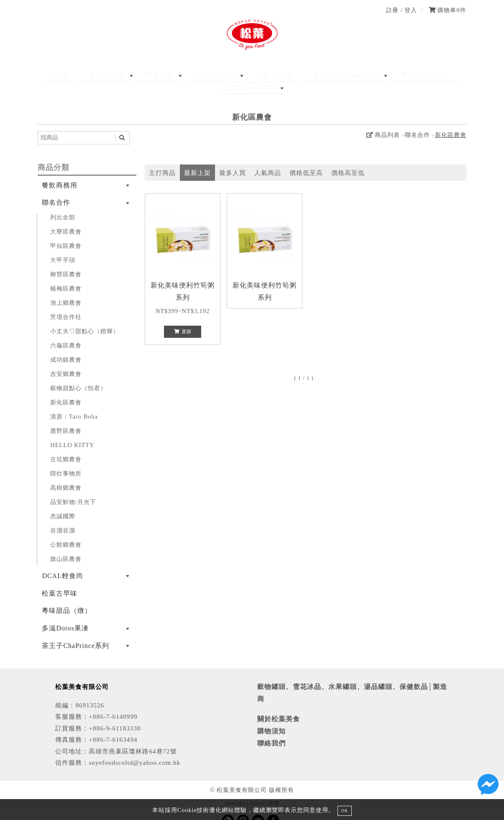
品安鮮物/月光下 (73, 489)
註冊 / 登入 (402, 10)
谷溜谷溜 (63, 518)
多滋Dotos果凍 (432, 75)
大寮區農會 (66, 219)
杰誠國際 (63, 504)
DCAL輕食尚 (185, 75)
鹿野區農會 (66, 418)
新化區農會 (451, 122)
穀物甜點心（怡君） (78, 375)
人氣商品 (268, 160)
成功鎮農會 (66, 347)
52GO (257, 791)
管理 (274, 791)
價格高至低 (348, 160)
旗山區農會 (66, 546)
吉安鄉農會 (66, 361)
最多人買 (233, 160)
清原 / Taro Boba (74, 404)
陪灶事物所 (66, 461)
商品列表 (383, 122)
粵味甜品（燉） (371, 75)
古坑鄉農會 (66, 447)
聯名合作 (138, 75)
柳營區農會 (66, 262)
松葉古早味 (236, 75)
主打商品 (162, 160)
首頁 (56, 75)
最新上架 (197, 160)
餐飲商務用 (93, 75)
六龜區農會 (66, 333)
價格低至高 (306, 160)
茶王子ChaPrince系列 (300, 75)
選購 (183, 319)
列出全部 (63, 205)
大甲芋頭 (63, 247)
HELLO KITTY (72, 432)
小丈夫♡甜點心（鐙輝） (85, 319)
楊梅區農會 (66, 276)
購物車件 (448, 10)
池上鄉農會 (66, 290)
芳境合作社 (66, 304)
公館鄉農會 (66, 532)
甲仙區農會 (66, 233)
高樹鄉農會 (66, 475)
